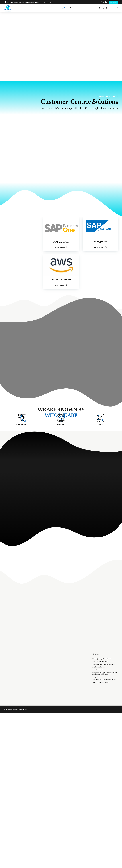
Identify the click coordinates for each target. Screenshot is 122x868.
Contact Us (111, 8)
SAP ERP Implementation (100, 662)
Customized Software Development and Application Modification (105, 673)
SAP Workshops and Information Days (104, 680)
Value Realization (98, 670)
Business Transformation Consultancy (104, 664)
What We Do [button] (92, 8)
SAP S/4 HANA (100, 242)
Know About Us (78, 8)
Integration (96, 677)
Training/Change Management (102, 659)
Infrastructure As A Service (101, 682)
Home (66, 8)
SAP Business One (61, 242)
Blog (102, 8)
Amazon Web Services (61, 280)
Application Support (99, 667)
